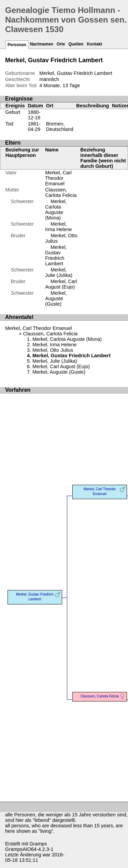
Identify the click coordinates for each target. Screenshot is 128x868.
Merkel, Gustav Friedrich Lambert (56, 255)
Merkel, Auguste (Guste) (56, 298)
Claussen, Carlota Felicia (61, 192)
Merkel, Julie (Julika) (59, 272)
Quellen (76, 44)
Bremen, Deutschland (60, 126)
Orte (61, 44)
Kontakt (94, 44)
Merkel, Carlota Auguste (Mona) (56, 210)
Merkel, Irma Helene (58, 227)
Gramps (38, 844)
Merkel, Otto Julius (53, 350)
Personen (17, 45)
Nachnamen (42, 44)
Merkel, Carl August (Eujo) (61, 284)
